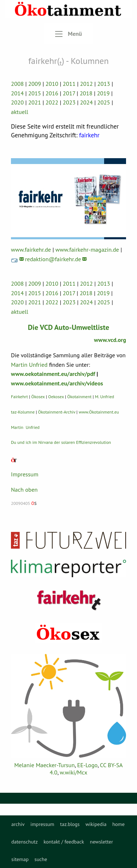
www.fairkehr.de (31, 250)
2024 (86, 102)
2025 (104, 102)
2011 (69, 84)
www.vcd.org (110, 340)
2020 (17, 102)
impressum (42, 824)
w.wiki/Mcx (74, 772)
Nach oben (24, 490)
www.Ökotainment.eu (99, 412)
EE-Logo (87, 765)
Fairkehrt (19, 397)
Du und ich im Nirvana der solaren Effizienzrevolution (61, 442)
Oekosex (56, 397)
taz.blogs (70, 824)
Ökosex (38, 397)
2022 (52, 102)
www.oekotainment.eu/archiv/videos (57, 383)
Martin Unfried (29, 365)
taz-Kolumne (23, 412)
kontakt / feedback (64, 842)
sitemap (20, 859)
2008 (17, 84)
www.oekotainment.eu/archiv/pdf (53, 374)
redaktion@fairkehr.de (53, 259)
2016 (52, 93)
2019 (103, 93)
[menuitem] (18, 824)
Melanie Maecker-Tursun (44, 765)
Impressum (25, 474)
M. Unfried (104, 397)
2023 (69, 102)
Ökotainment (79, 397)
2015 (35, 93)
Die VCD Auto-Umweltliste (68, 327)
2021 (35, 102)
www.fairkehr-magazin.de (87, 250)
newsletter (101, 842)
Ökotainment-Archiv (57, 412)
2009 (35, 84)
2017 (69, 93)
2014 (17, 93)
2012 (86, 84)
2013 (104, 84)
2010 (52, 84)
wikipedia (96, 824)
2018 (86, 93)
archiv (18, 824)
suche (41, 859)
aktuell (20, 112)
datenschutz (24, 842)
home (118, 824)
